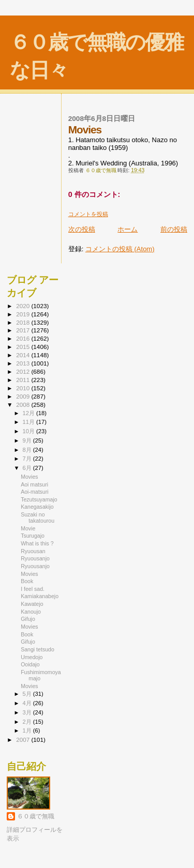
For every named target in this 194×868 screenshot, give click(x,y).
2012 (24, 371)
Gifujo (28, 619)
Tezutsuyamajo (39, 499)
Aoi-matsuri (35, 492)
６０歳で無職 (36, 816)
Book (27, 581)
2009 (24, 396)
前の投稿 (174, 229)
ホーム (128, 229)
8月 (28, 450)
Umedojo (32, 657)
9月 (28, 440)
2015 (24, 347)
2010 (24, 388)
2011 (24, 380)
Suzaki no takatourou (38, 517)
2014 (24, 355)
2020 (24, 306)
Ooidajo (30, 664)
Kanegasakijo (37, 507)
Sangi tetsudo (38, 649)
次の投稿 (82, 229)
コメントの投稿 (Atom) (120, 249)
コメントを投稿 (88, 214)
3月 (28, 712)
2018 (24, 322)
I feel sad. (33, 589)
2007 (24, 740)
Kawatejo (32, 604)
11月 (29, 422)
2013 (24, 363)
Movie (28, 528)
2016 (24, 338)
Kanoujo (31, 612)
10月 (29, 431)
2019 (24, 314)
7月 (28, 459)
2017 (24, 330)
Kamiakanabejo (40, 596)
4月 (28, 703)
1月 (28, 730)
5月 (28, 694)
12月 (29, 413)
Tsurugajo (33, 536)
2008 (24, 405)
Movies (29, 477)
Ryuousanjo (35, 558)
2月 (28, 722)
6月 (28, 468)
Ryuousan (33, 551)
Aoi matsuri (34, 484)
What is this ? (37, 543)
